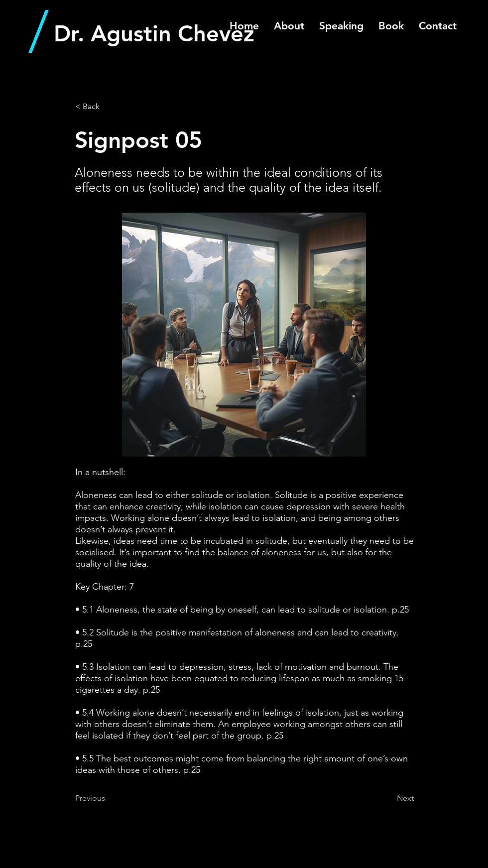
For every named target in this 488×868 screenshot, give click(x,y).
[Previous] (108, 798)
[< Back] (108, 107)
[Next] (389, 798)
